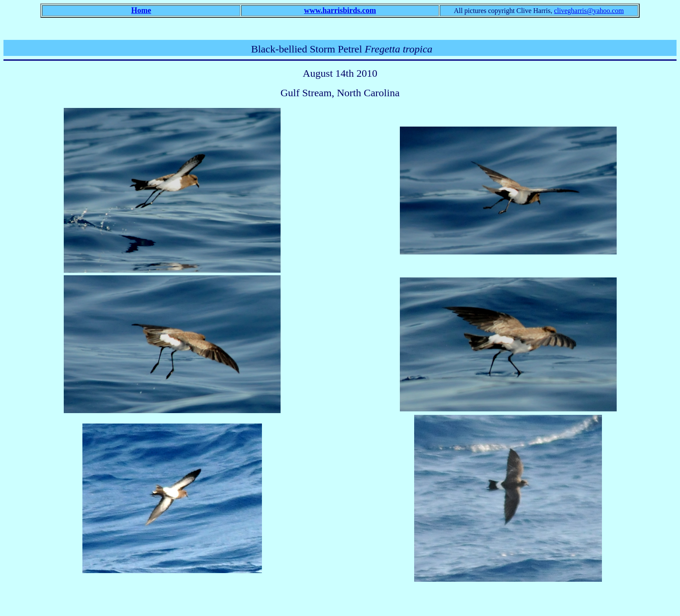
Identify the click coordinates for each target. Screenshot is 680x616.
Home (141, 10)
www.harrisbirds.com (340, 10)
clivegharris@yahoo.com (589, 11)
